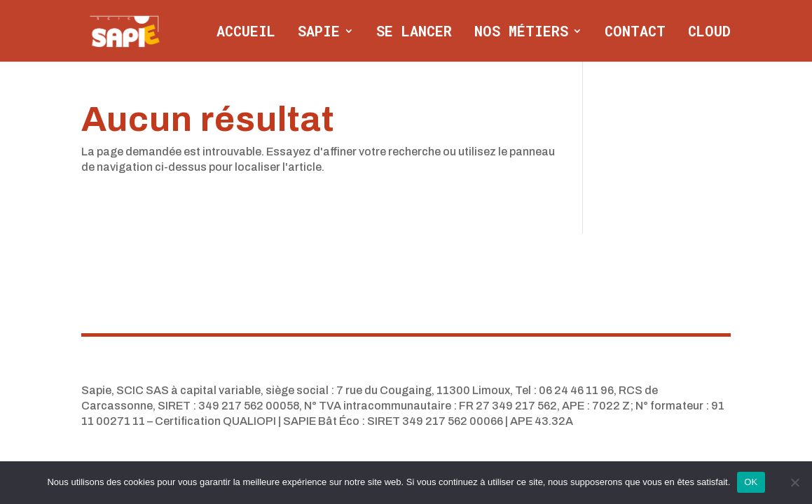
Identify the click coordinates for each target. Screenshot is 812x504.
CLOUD (709, 33)
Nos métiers (521, 33)
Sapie (319, 33)
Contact (635, 33)
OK (751, 482)
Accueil (246, 33)
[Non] (794, 482)
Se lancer (414, 33)
